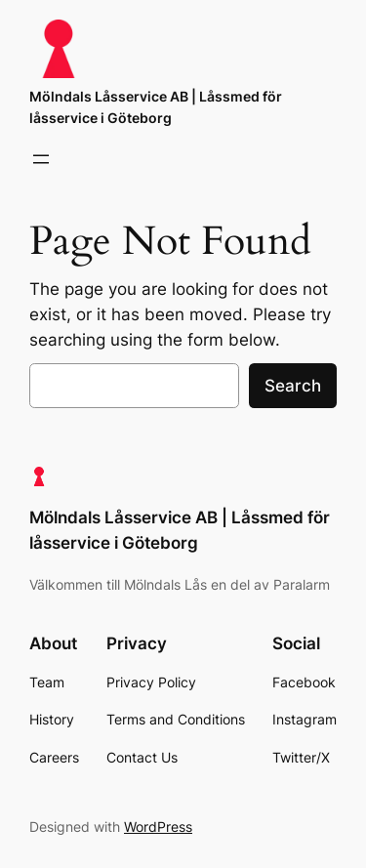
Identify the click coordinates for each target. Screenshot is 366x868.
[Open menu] (41, 159)
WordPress (158, 827)
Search (293, 386)
